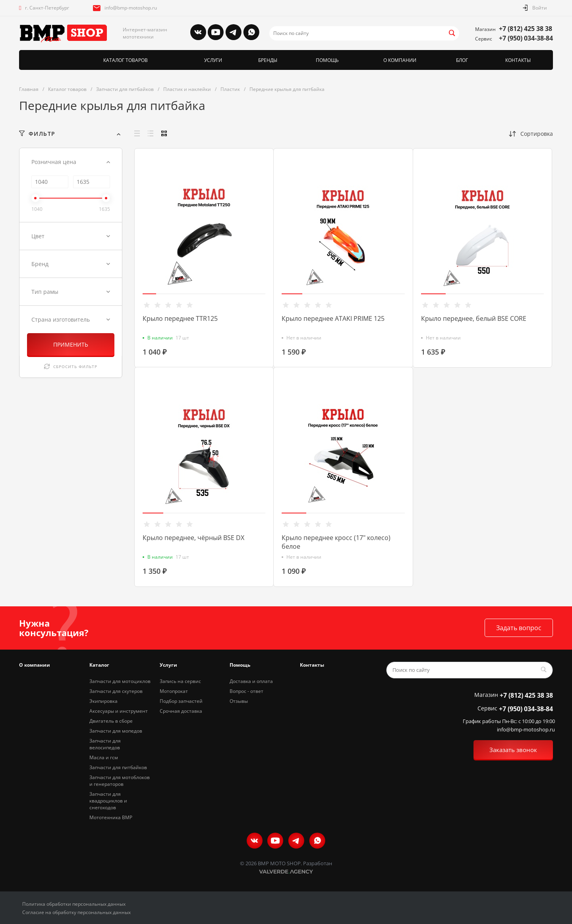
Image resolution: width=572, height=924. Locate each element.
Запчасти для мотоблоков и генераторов (120, 781)
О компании (35, 665)
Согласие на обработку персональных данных (76, 912)
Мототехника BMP (111, 817)
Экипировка (103, 701)
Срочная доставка (181, 711)
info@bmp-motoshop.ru (131, 8)
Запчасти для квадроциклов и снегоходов (108, 801)
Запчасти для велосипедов (105, 744)
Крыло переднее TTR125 (180, 318)
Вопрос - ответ (246, 691)
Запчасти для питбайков (118, 767)
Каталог (99, 665)
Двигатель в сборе (111, 721)
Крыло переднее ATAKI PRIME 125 (333, 318)
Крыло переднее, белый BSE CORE (474, 318)
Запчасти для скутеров (116, 691)
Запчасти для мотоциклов (120, 681)
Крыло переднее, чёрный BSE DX (193, 538)
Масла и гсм (104, 757)
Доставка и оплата (251, 681)
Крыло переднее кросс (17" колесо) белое (336, 542)
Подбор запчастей (181, 701)
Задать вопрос (519, 628)
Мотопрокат (174, 691)
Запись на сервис (180, 681)
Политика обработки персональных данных (74, 904)
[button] (149, 294)
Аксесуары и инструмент (119, 711)
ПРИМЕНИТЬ (71, 344)
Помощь (240, 665)
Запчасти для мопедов (116, 731)
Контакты (312, 665)
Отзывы (239, 701)
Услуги (168, 665)
